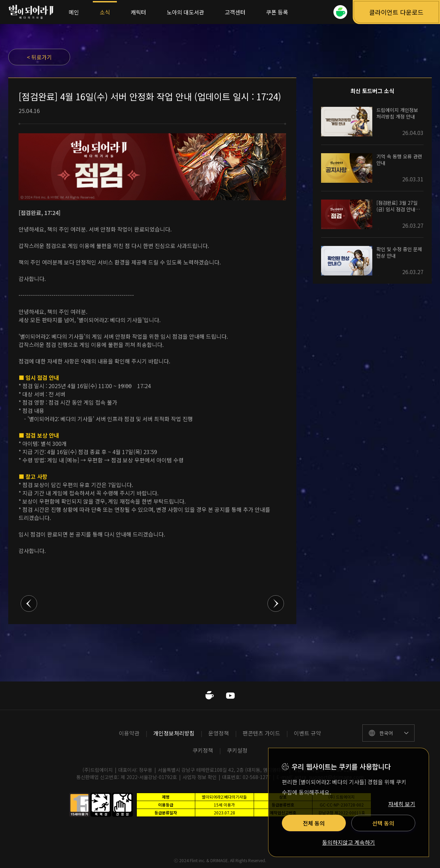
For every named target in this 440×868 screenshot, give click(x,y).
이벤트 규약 (307, 733)
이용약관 (129, 733)
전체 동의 (314, 823)
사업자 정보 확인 (200, 777)
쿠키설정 (237, 750)
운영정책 (219, 733)
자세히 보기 (402, 804)
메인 (74, 12)
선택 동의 (383, 823)
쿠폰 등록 (277, 12)
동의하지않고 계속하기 (349, 843)
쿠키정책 (203, 750)
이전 (29, 604)
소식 (105, 12)
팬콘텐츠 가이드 (261, 733)
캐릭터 (138, 12)
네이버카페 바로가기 (210, 696)
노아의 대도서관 (185, 12)
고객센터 (235, 12)
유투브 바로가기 (230, 696)
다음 (276, 604)
